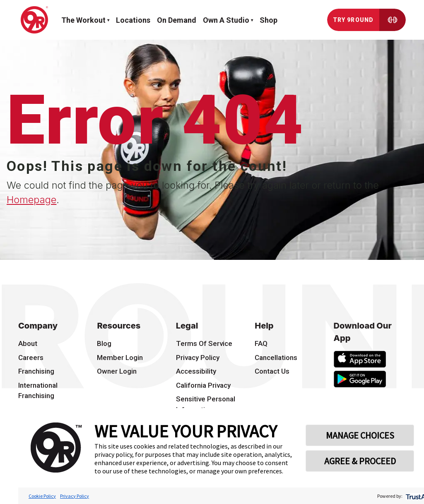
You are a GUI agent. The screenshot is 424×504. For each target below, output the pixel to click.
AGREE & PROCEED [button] (360, 461)
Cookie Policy (42, 496)
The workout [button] (83, 20)
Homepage (31, 200)
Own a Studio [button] (226, 20)
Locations (133, 20)
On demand (177, 20)
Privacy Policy (75, 496)
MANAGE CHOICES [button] (360, 435)
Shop (269, 20)
